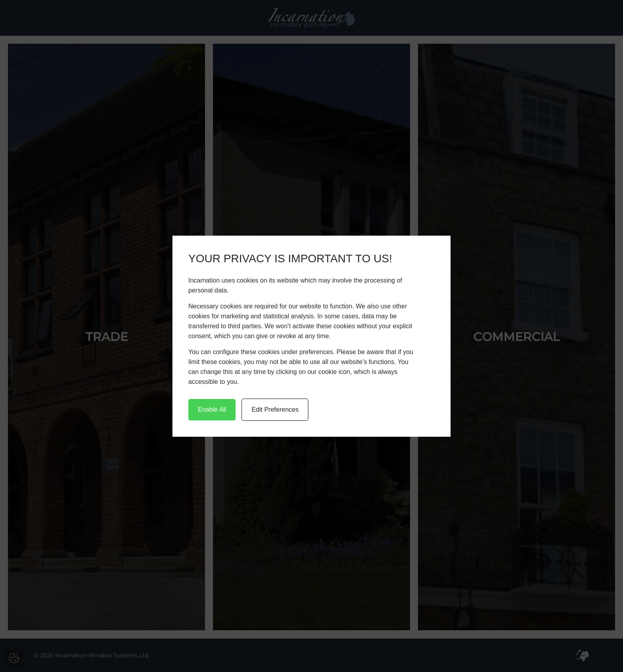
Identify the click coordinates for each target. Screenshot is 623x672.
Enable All (212, 410)
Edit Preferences (275, 410)
